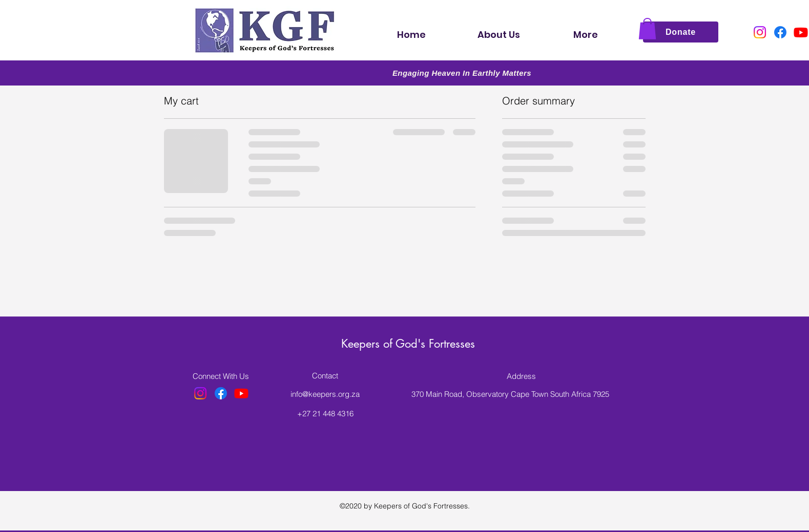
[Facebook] (780, 32)
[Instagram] (760, 32)
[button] (647, 29)
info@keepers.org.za (325, 394)
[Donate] (681, 32)
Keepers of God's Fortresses (408, 344)
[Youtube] (801, 32)
